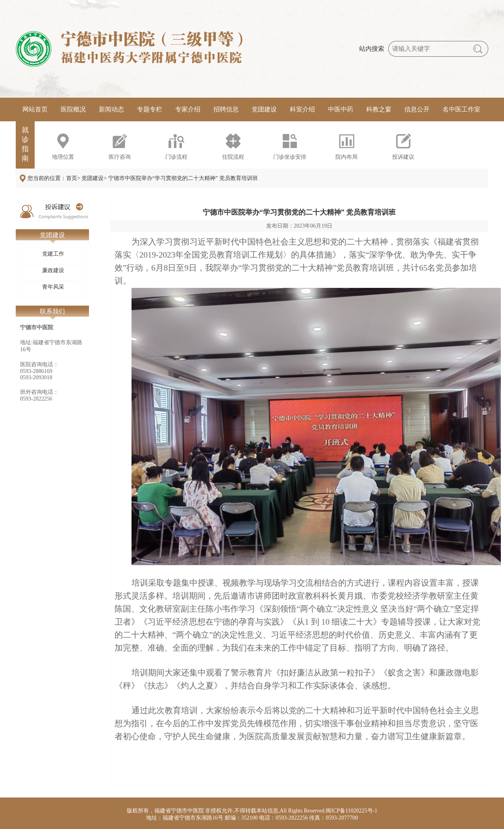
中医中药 (341, 109)
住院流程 (233, 157)
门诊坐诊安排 (290, 157)
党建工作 (53, 254)
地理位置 (63, 157)
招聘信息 (226, 109)
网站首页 (35, 109)
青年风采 (53, 287)
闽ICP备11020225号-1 (351, 811)
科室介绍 (302, 109)
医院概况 (73, 109)
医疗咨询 (120, 157)
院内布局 (346, 157)
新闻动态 (111, 109)
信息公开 (417, 109)
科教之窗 (379, 109)
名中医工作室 (461, 109)
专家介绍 (188, 109)
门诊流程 (176, 157)
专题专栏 (150, 109)
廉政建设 (53, 270)
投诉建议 (403, 157)
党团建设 (264, 109)
